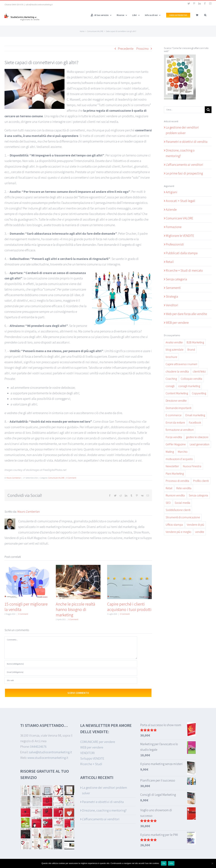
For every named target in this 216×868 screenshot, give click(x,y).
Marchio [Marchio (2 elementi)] (183, 452)
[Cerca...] (184, 110)
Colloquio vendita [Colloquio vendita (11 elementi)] (191, 379)
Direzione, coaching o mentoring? (104, 810)
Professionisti (175, 244)
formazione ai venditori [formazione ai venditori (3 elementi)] (180, 430)
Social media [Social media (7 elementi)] (182, 503)
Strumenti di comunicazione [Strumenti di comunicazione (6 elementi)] (183, 517)
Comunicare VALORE (56, 478)
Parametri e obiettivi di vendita (187, 142)
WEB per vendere (177, 323)
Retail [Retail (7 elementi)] (169, 488)
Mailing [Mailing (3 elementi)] (170, 452)
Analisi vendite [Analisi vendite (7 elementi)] (174, 342)
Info (171, 863)
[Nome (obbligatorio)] (71, 664)
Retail (170, 262)
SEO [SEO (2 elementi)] (168, 503)
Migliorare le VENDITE (180, 236)
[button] (205, 15)
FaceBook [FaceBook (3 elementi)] (195, 423)
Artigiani (172, 192)
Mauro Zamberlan (14, 478)
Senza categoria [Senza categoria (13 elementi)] (198, 495)
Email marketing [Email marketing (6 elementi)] (195, 415)
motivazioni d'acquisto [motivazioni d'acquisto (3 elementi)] (179, 459)
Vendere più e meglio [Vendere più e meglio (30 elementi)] (178, 532)
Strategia (172, 296)
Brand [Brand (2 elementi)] (191, 350)
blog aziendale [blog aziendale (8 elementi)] (175, 350)
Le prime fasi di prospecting (184, 173)
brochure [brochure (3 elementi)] (171, 357)
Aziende (171, 209)
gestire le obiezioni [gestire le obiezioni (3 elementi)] (197, 437)
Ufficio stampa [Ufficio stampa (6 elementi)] (174, 525)
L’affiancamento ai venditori (184, 165)
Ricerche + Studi (91, 764)
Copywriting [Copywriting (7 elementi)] (199, 393)
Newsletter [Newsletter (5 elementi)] (172, 466)
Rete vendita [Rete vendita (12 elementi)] (184, 488)
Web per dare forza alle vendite (186, 314)
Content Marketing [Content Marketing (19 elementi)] (177, 393)
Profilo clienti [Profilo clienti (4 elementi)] (201, 481)
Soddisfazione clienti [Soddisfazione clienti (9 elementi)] (178, 510)
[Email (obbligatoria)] (71, 672)
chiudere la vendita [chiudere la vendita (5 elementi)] (177, 371)
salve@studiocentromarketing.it (39, 5)
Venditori (172, 305)
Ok (164, 863)
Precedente (126, 48)
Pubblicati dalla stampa (182, 253)
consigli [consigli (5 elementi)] (170, 386)
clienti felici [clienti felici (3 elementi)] (199, 371)
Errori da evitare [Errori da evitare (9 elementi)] (175, 423)
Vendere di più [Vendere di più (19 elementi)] (195, 525)
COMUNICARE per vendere (98, 742)
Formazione (174, 227)
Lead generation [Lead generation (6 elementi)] (199, 444)
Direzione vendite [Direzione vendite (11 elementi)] (176, 401)
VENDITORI (87, 753)
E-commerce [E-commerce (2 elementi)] (174, 415)
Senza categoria (176, 279)
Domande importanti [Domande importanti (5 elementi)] (178, 408)
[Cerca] (208, 110)
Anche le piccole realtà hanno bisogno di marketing (75, 609)
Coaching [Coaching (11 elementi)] (171, 379)
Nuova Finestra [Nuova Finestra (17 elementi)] (192, 466)
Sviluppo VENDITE (92, 758)
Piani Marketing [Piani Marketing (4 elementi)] (175, 474)
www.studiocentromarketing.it (48, 758)
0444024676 (38, 747)
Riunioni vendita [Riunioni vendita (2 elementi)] (175, 495)
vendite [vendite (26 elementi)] (200, 532)
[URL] (71, 680)
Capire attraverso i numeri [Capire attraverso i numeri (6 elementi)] (181, 364)
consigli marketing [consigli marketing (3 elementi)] (189, 386)
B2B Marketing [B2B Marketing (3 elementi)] (195, 342)
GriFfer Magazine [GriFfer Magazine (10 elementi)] (176, 444)
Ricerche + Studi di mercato (184, 270)
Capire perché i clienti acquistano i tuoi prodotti (129, 607)
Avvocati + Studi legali (181, 201)
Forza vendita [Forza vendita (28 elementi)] (174, 437)
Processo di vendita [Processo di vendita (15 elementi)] (177, 481)
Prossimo (142, 48)
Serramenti (173, 288)
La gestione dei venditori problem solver (105, 790)
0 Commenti (71, 478)
